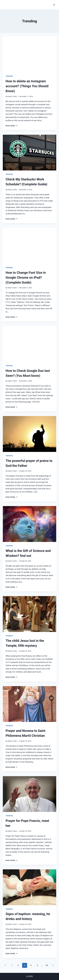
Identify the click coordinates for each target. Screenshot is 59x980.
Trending (9, 76)
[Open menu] (54, 5)
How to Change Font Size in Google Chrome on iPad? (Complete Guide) (26, 278)
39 (47, 965)
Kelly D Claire (12, 96)
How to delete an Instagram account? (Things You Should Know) (27, 86)
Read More (12, 126)
